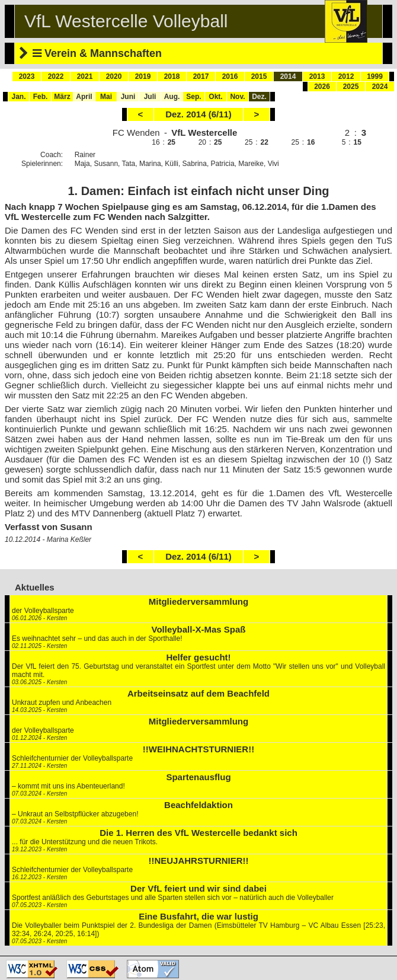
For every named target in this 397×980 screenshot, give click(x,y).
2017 (201, 76)
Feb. (41, 97)
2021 (85, 76)
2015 (259, 76)
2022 (56, 76)
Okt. (215, 97)
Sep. (193, 97)
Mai (106, 97)
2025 (351, 87)
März (62, 97)
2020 (114, 76)
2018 (172, 76)
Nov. (237, 97)
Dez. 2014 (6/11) (198, 114)
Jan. (18, 97)
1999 (375, 76)
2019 (143, 76)
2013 (317, 76)
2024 (380, 87)
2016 (230, 76)
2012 (346, 76)
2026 (322, 87)
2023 (27, 76)
